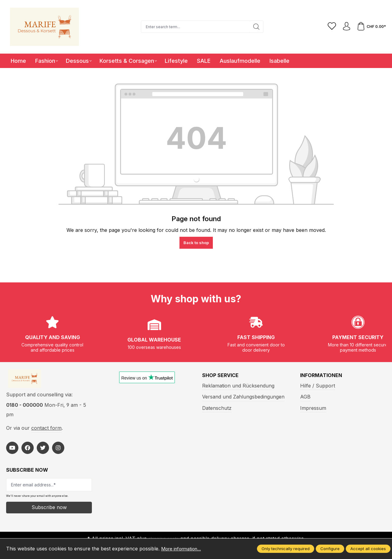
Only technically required (286, 549)
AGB (305, 397)
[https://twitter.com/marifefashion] (43, 450)
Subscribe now (49, 509)
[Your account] (345, 27)
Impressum (313, 408)
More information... (183, 549)
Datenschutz (217, 408)
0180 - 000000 (24, 407)
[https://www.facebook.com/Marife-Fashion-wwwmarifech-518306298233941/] (28, 450)
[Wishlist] (330, 27)
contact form (46, 430)
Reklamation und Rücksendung (238, 386)
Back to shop (196, 243)
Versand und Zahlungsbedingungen (243, 397)
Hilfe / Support (318, 386)
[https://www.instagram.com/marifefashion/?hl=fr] (58, 450)
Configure (330, 549)
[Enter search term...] (194, 27)
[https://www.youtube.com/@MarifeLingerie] (12, 450)
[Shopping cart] (371, 27)
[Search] (255, 27)
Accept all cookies (368, 549)
